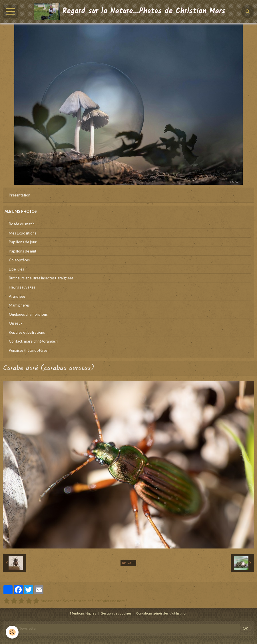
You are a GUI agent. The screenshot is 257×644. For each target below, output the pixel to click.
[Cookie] (12, 632)
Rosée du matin (22, 224)
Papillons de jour (23, 242)
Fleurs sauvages (22, 287)
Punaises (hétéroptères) (29, 350)
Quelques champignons (28, 314)
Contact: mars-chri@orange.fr (34, 341)
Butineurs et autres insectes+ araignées (41, 278)
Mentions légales (83, 613)
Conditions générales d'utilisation (162, 613)
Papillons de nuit (23, 251)
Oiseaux (16, 323)
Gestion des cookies (116, 613)
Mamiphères (19, 305)
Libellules (16, 269)
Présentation (20, 195)
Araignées (17, 296)
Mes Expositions (23, 233)
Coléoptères (19, 260)
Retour (128, 563)
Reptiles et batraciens (27, 332)
